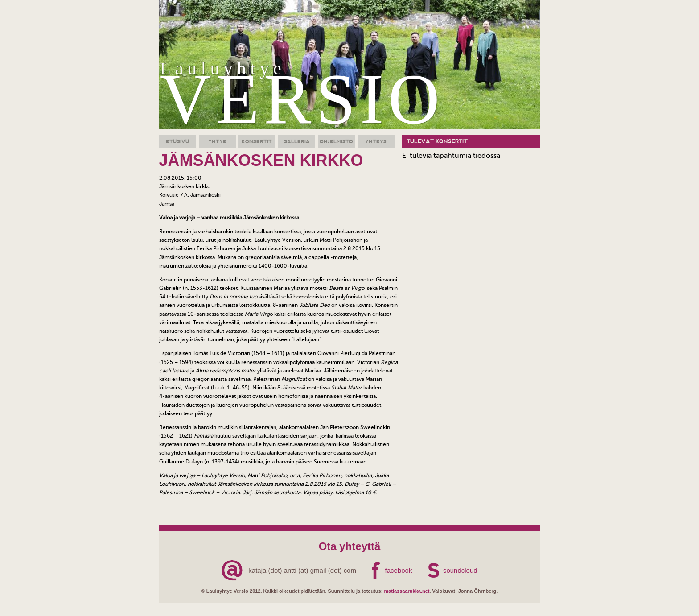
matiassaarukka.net (407, 591)
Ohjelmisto (336, 141)
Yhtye (217, 141)
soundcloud (460, 570)
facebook (399, 570)
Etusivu (178, 141)
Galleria (297, 141)
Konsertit (257, 141)
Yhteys (376, 141)
